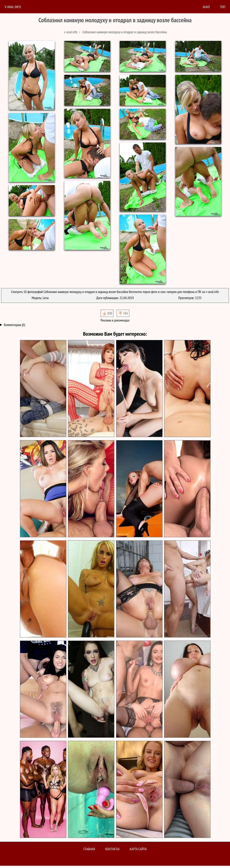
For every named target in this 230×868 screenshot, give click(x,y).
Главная (89, 849)
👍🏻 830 (107, 313)
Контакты (112, 849)
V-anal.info (13, 7)
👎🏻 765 (123, 313)
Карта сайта (138, 849)
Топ (223, 7)
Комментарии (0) (14, 325)
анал (206, 7)
